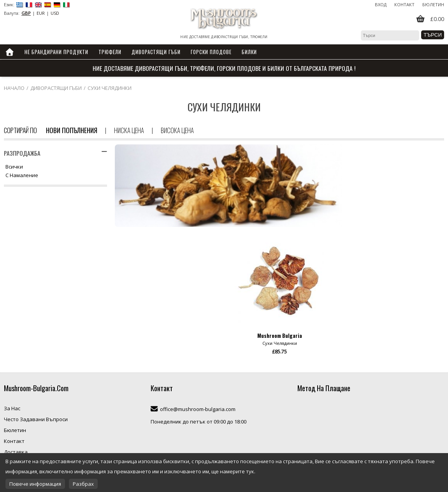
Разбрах (83, 484)
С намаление (22, 176)
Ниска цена (129, 130)
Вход (381, 4)
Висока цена (177, 130)
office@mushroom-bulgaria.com (198, 409)
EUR (41, 13)
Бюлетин (433, 4)
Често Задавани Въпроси (36, 419)
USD (55, 13)
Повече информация (35, 484)
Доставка (16, 452)
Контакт (404, 4)
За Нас (12, 408)
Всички (14, 167)
